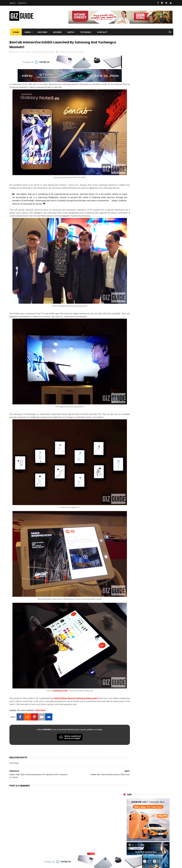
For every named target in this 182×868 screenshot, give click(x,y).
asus (156, 797)
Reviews (57, 32)
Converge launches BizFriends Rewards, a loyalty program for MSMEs (155, 359)
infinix (141, 802)
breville (139, 850)
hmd (139, 845)
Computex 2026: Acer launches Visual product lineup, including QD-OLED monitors (155, 305)
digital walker (128, 829)
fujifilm (140, 818)
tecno (141, 808)
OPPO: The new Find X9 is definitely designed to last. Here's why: (145, 148)
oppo (124, 792)
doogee (147, 829)
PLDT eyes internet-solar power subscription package (155, 250)
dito (138, 813)
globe (124, 802)
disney (125, 845)
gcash (152, 813)
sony (157, 808)
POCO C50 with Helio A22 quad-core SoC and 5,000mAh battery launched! (155, 292)
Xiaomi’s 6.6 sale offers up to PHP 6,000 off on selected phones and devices (154, 346)
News (27, 32)
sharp (155, 818)
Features (42, 32)
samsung (70, 52)
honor (142, 797)
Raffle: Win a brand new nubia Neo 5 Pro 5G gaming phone (154, 317)
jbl (139, 834)
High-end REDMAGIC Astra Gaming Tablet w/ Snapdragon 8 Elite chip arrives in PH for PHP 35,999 (155, 266)
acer (124, 813)
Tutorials (85, 32)
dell (152, 834)
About (13, 3)
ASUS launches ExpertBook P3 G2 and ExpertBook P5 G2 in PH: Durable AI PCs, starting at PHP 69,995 (155, 333)
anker (143, 839)
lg (155, 802)
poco (124, 818)
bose (153, 850)
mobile (62, 52)
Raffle (70, 32)
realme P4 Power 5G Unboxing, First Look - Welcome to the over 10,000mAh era (155, 279)
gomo (158, 839)
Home (15, 32)
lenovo (125, 808)
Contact (22, 3)
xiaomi (141, 792)
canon (140, 823)
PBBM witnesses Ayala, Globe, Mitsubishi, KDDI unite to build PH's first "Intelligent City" (154, 238)
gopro (154, 845)
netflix (125, 823)
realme (125, 797)
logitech (126, 834)
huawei (125, 786)
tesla (124, 850)
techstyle (80, 52)
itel (154, 823)
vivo (156, 792)
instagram (127, 839)
